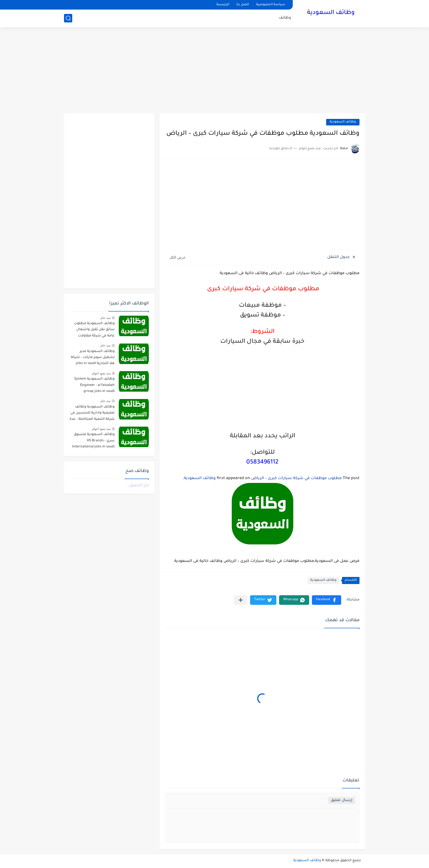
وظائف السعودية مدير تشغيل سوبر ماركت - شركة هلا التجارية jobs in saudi (93, 358)
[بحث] (68, 18)
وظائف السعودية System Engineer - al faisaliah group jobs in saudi (94, 385)
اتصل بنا (243, 5)
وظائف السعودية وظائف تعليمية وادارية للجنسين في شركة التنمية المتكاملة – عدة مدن (92, 414)
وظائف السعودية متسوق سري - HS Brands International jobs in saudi (93, 441)
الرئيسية (223, 5)
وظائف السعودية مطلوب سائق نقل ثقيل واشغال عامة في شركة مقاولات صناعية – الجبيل (94, 331)
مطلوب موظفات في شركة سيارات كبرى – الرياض (296, 479)
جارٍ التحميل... (137, 486)
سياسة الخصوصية (271, 5)
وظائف (285, 18)
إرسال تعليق (342, 800)
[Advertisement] (215, 71)
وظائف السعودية (331, 13)
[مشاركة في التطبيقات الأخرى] (241, 600)
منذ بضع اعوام (101, 373)
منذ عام (105, 318)
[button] (327, 600)
